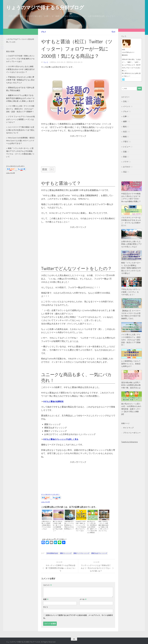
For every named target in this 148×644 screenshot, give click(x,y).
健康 (125, 121)
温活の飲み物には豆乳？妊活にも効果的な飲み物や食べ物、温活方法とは (131, 385)
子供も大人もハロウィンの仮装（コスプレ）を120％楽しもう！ (131, 292)
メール (83, 597)
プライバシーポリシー (132, 433)
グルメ (44, 32)
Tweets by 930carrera (129, 442)
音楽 (125, 157)
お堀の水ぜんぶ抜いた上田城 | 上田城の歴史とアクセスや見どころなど (47, 524)
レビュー (127, 147)
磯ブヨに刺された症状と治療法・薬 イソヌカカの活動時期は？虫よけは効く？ (58, 525)
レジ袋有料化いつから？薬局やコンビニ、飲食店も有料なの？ (131, 364)
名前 (46, 597)
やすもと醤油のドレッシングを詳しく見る (63, 439)
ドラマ (126, 162)
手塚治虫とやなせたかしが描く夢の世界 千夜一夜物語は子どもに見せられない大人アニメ (20, 80)
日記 (125, 172)
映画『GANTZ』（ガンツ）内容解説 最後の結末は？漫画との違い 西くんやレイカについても (104, 526)
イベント (127, 106)
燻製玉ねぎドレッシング (99, 551)
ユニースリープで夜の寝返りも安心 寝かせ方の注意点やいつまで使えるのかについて (20, 130)
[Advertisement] (78, 152)
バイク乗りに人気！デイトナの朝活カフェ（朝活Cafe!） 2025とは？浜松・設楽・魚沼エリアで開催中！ (20, 109)
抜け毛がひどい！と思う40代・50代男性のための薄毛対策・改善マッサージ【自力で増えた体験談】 (92, 526)
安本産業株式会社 (52, 551)
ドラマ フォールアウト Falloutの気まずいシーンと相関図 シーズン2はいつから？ (21, 119)
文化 (125, 101)
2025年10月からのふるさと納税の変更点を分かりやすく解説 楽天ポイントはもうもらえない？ (20, 69)
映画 (125, 137)
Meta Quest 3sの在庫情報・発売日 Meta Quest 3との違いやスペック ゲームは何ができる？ (20, 141)
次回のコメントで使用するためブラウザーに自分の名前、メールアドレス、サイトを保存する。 (78, 614)
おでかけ (127, 167)
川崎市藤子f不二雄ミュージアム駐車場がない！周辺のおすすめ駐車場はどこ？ (70, 525)
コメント (47, 583)
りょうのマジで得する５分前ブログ (45, 8)
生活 (125, 132)
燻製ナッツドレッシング (81, 551)
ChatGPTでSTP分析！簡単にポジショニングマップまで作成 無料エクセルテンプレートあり (81, 526)
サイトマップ (128, 428)
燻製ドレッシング (66, 551)
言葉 (125, 152)
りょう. (46, 62)
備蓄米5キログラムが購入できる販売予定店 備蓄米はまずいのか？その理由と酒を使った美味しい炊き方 (20, 98)
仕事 (125, 116)
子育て (126, 142)
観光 (125, 127)
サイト (46, 605)
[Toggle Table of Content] (51, 169)
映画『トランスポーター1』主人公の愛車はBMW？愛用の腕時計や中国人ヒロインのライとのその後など (131, 268)
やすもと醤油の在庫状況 (54, 401)
